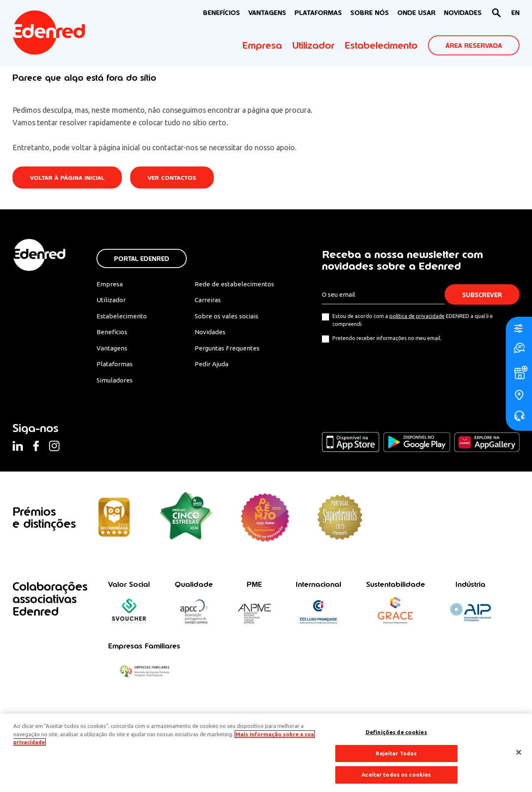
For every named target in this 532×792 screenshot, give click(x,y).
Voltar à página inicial (68, 178)
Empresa (262, 45)
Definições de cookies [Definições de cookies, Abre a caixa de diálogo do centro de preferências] (396, 732)
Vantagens (113, 350)
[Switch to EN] (515, 13)
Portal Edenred (142, 259)
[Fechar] (519, 752)
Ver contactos (175, 178)
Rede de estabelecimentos (233, 284)
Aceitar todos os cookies (396, 775)
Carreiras (208, 300)
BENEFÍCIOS (221, 13)
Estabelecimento (381, 45)
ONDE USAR (416, 13)
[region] (266, 753)
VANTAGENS (267, 13)
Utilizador (313, 45)
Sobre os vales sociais (227, 317)
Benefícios (112, 333)
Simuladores (115, 382)
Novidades (210, 333)
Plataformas (318, 13)
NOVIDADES (463, 13)
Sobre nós (370, 13)
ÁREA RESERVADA (474, 46)
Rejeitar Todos (396, 753)
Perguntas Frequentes (226, 350)
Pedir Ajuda (211, 366)
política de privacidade (417, 316)
